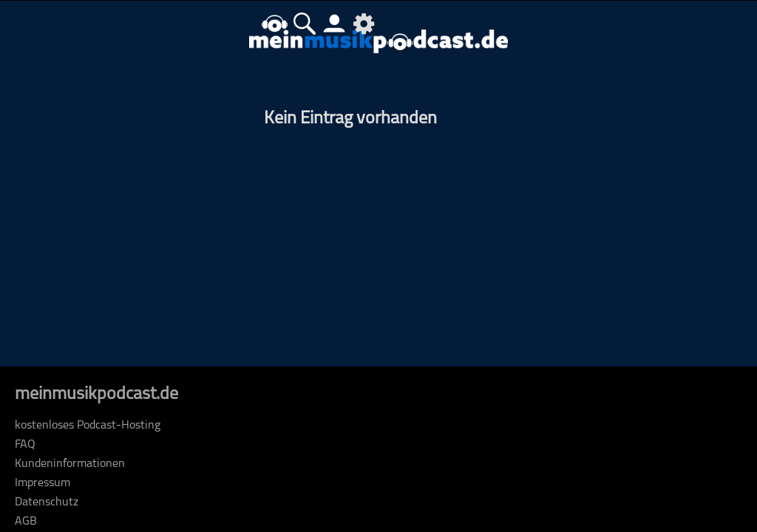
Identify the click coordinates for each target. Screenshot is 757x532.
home (275, 23)
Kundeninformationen (70, 464)
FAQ (25, 445)
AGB (26, 522)
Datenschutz (47, 502)
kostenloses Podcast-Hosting (88, 426)
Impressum (43, 483)
